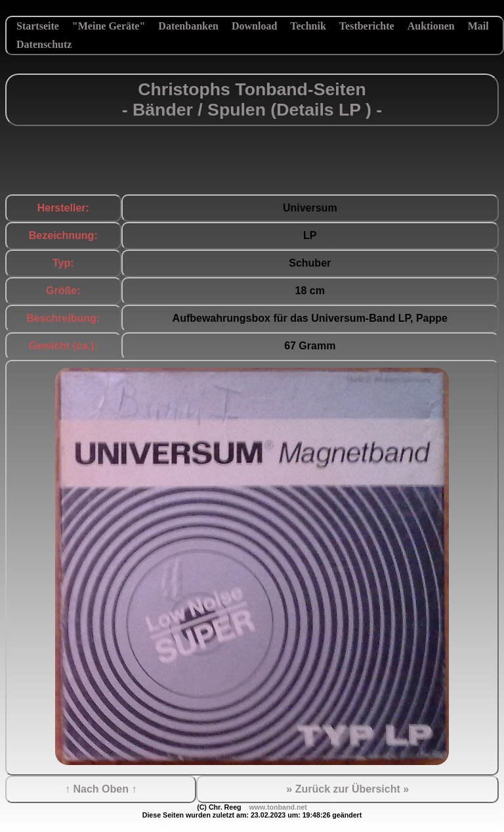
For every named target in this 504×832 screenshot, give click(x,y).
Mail (478, 26)
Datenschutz (44, 44)
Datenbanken (188, 26)
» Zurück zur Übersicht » (347, 789)
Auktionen (431, 26)
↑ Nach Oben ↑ (101, 789)
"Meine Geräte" (109, 26)
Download (254, 26)
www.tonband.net (278, 807)
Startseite (38, 26)
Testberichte (367, 26)
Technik (308, 26)
